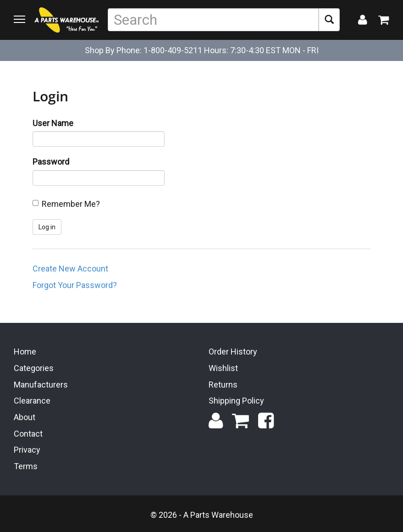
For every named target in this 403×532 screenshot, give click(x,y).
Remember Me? (71, 204)
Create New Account (70, 269)
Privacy (27, 450)
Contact (28, 434)
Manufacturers (41, 385)
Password (51, 162)
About (25, 417)
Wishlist (223, 368)
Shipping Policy (236, 401)
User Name (53, 123)
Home (25, 352)
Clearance (32, 401)
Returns (223, 385)
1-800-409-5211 (173, 50)
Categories (34, 368)
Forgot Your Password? (75, 285)
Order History (233, 352)
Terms (26, 466)
